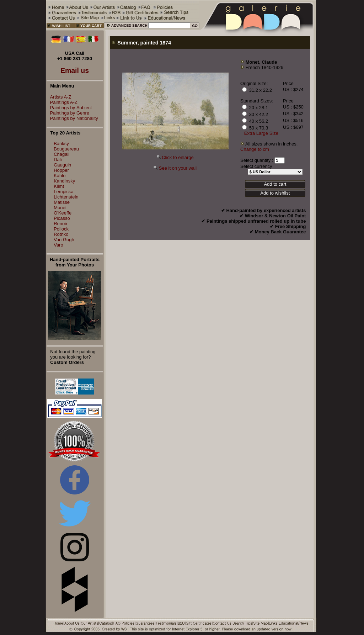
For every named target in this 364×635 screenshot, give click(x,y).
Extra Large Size (261, 133)
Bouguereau (66, 149)
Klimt (59, 186)
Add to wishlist (275, 193)
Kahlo (60, 176)
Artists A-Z (59, 97)
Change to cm (255, 149)
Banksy (61, 144)
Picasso (62, 218)
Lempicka (64, 192)
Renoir (60, 224)
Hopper (61, 170)
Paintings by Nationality (72, 118)
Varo (58, 245)
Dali (58, 160)
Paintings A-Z (62, 102)
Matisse (62, 202)
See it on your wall (178, 168)
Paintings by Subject (69, 108)
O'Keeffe (63, 213)
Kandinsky (64, 181)
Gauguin (62, 165)
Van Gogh (64, 240)
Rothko (61, 234)
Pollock (61, 229)
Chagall (61, 154)
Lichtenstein (66, 197)
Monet (60, 208)
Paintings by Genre (68, 113)
